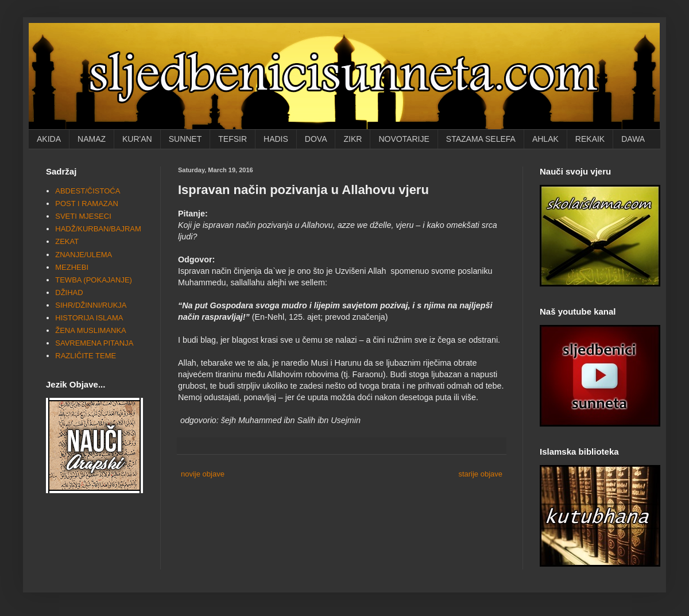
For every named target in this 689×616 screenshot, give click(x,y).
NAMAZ (92, 139)
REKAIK (590, 139)
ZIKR (353, 139)
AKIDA (49, 139)
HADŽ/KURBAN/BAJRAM (98, 229)
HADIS (276, 139)
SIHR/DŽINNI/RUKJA (91, 305)
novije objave (203, 474)
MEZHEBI (72, 267)
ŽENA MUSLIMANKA (91, 330)
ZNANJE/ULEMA (84, 255)
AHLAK (545, 139)
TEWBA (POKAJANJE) (94, 280)
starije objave (480, 474)
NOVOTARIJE (404, 139)
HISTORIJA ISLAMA (89, 318)
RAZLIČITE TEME (86, 356)
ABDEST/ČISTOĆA (88, 191)
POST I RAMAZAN (87, 204)
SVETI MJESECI (83, 216)
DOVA (316, 139)
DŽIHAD (69, 292)
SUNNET (185, 139)
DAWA (633, 139)
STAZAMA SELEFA (481, 139)
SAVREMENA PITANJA (94, 343)
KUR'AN (137, 139)
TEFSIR (233, 139)
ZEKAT (67, 241)
